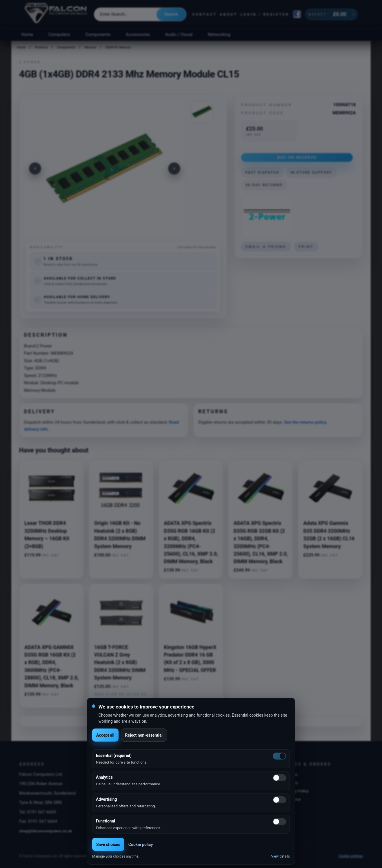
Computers (59, 35)
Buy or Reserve (297, 157)
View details (280, 856)
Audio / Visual (179, 35)
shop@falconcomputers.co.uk (46, 831)
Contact (204, 14)
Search (171, 14)
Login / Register (265, 14)
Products (41, 47)
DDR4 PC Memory (118, 47)
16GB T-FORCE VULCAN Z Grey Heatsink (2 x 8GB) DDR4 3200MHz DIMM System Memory (120, 663)
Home (27, 35)
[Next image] (174, 168)
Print (306, 247)
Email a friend (266, 247)
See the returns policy (305, 422)
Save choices (108, 845)
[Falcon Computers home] (56, 14)
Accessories (138, 35)
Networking (219, 35)
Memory (90, 47)
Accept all (105, 735)
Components (98, 35)
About (229, 14)
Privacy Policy (296, 791)
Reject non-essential (144, 735)
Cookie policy (141, 845)
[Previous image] (35, 168)
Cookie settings (351, 856)
